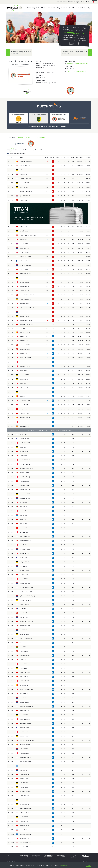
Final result (12, 137)
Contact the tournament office (77, 71)
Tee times (20, 137)
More (74, 43)
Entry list (28, 137)
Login (77, 2)
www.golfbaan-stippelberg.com (78, 63)
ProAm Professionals (39, 137)
